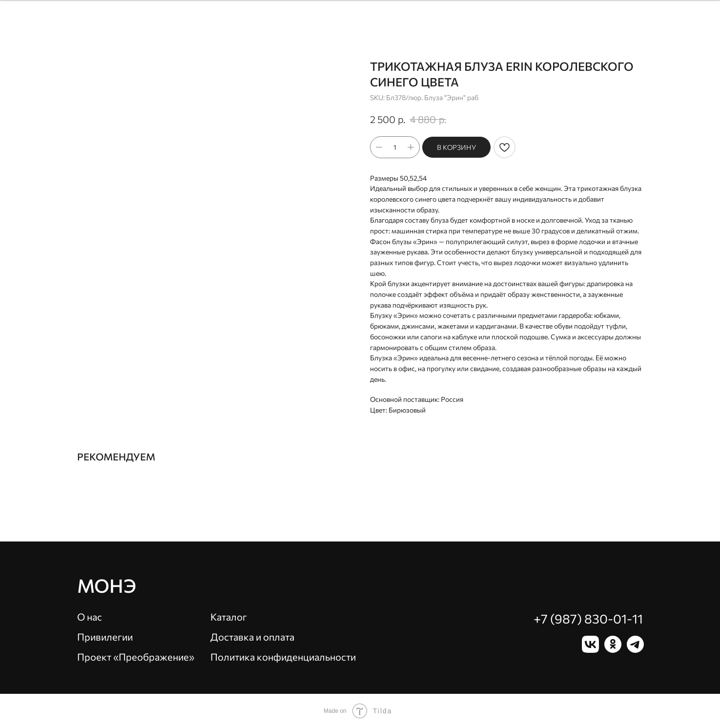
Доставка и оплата (252, 637)
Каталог (229, 617)
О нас (90, 617)
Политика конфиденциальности (283, 657)
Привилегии (105, 637)
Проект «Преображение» (136, 657)
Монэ (107, 585)
